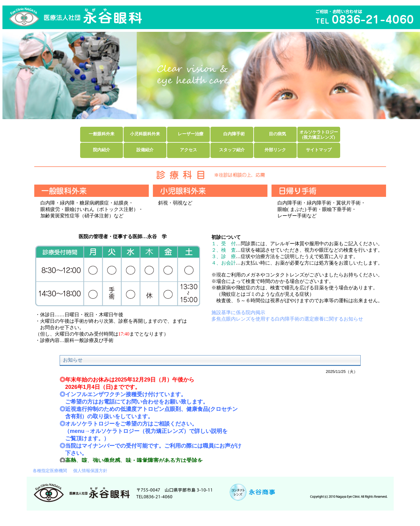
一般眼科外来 (102, 134)
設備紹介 (145, 150)
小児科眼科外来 (145, 134)
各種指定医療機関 (50, 471)
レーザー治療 (191, 134)
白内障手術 (234, 134)
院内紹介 (102, 150)
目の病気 (277, 134)
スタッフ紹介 (232, 150)
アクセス (188, 150)
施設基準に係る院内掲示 (238, 312)
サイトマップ (319, 150)
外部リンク (275, 150)
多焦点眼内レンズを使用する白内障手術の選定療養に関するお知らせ (287, 319)
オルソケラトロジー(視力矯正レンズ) (319, 135)
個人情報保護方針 (90, 471)
